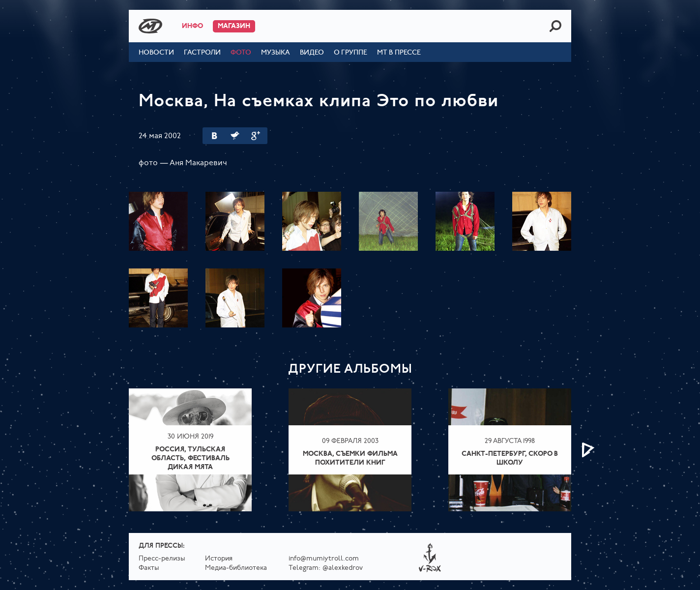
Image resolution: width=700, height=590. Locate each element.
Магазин (234, 26)
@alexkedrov (343, 568)
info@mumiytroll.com (324, 559)
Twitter (235, 136)
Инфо (192, 26)
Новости (156, 53)
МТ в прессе (399, 53)
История (219, 559)
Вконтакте (214, 136)
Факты (149, 568)
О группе (350, 53)
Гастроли (202, 53)
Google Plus (256, 136)
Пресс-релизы (162, 559)
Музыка (276, 53)
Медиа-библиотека (236, 568)
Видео (312, 53)
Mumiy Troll (150, 26)
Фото (241, 53)
